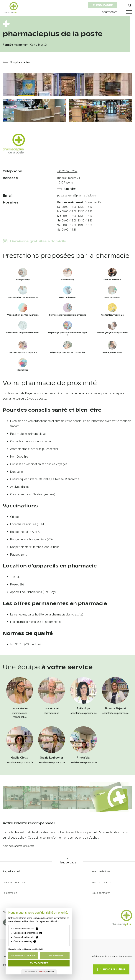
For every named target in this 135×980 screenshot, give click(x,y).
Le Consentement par (39, 972)
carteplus (20, 614)
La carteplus (10, 893)
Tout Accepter (39, 963)
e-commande (103, 5)
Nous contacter (101, 893)
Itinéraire (66, 189)
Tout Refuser (55, 956)
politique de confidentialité (33, 949)
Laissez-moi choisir (23, 956)
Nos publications (101, 882)
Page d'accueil (11, 871)
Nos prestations (101, 871)
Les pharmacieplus (14, 882)
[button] (129, 12)
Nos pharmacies (16, 62)
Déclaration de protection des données (112, 957)
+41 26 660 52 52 (67, 171)
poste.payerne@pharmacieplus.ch (77, 196)
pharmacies (110, 12)
